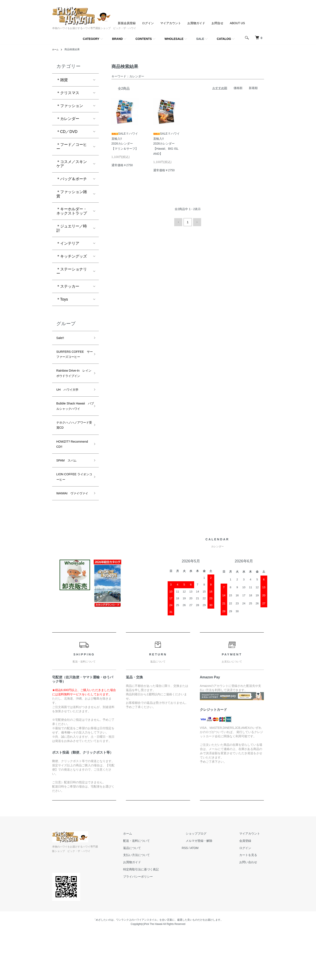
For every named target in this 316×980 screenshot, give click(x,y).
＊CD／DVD (67, 132)
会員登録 (249, 888)
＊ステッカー (68, 286)
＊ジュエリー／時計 (72, 228)
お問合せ (217, 23)
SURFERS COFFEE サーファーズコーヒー (72, 360)
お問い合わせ (252, 909)
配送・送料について (156, 888)
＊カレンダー (68, 119)
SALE (200, 39)
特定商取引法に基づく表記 (161, 917)
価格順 (238, 88)
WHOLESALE (174, 39)
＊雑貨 (62, 80)
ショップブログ (208, 881)
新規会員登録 (127, 23)
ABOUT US (237, 23)
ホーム (56, 49)
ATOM (210, 895)
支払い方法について (156, 902)
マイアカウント (171, 23)
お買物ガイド (196, 23)
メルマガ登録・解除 (211, 888)
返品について (152, 895)
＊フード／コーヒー (72, 147)
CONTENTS (144, 39)
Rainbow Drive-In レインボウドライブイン (73, 388)
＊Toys (62, 299)
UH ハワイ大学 (71, 410)
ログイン (148, 23)
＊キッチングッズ (72, 256)
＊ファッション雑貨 (72, 194)
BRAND (118, 39)
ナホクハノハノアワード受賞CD (72, 457)
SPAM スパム (69, 496)
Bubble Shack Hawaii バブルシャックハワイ (72, 431)
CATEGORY (91, 39)
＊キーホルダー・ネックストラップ (72, 211)
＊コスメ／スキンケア (72, 164)
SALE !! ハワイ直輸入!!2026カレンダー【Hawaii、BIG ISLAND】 (166, 144)
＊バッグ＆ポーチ (72, 179)
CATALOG (224, 39)
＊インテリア (68, 243)
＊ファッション (70, 106)
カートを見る (252, 902)
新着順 (253, 88)
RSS (201, 895)
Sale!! (61, 339)
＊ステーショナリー (72, 271)
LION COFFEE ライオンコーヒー (72, 515)
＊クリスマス (68, 93)
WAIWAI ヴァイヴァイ (73, 537)
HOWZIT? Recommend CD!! (72, 478)
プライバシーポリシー (158, 924)
